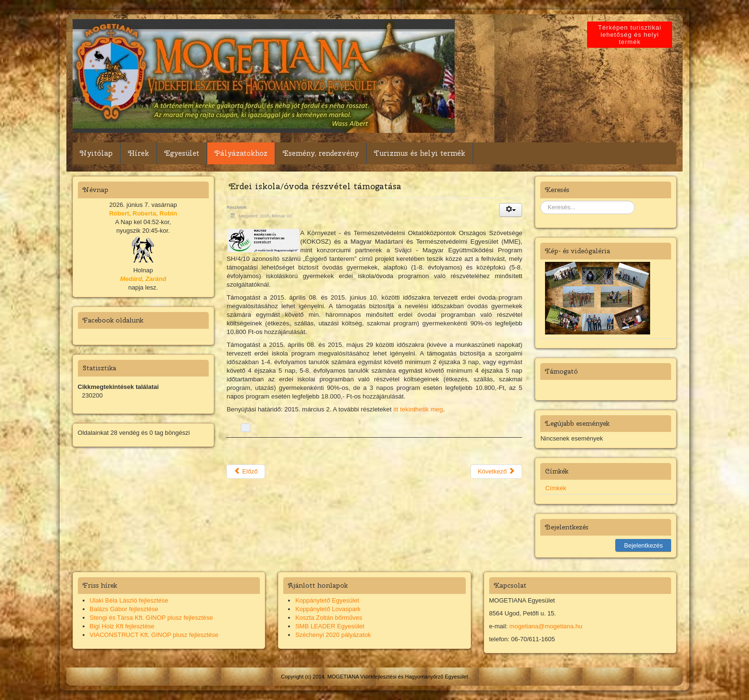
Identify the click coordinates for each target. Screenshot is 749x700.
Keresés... (540, 201)
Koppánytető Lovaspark (328, 609)
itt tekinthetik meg (418, 409)
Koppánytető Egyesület (327, 600)
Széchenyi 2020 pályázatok (333, 635)
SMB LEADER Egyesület (330, 626)
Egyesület (182, 153)
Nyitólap (96, 153)
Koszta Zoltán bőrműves (329, 618)
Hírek (139, 153)
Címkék (556, 488)
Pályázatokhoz (241, 153)
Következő (496, 471)
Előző (246, 471)
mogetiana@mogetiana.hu (546, 626)
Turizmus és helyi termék (420, 153)
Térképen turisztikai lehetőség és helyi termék (632, 35)
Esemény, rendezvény (321, 153)
